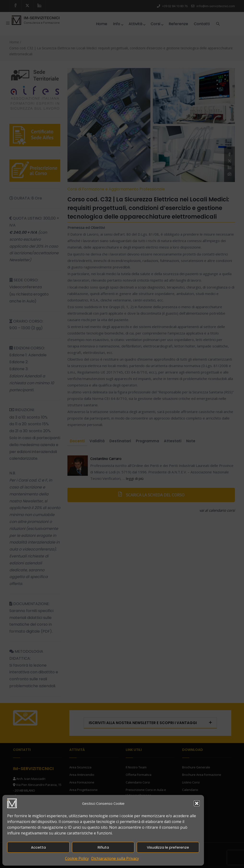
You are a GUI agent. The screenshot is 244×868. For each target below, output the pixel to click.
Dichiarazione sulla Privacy (115, 858)
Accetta (38, 847)
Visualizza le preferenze (168, 847)
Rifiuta (103, 847)
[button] (197, 803)
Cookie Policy (77, 858)
